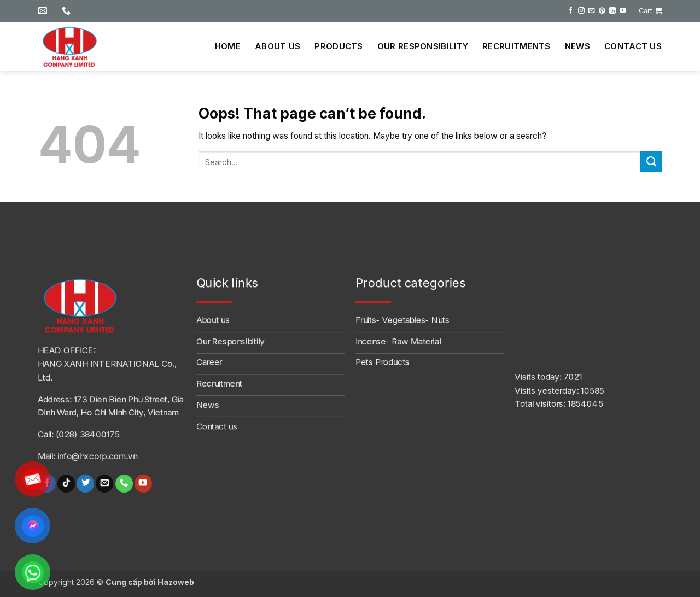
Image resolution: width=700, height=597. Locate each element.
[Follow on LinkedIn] (612, 11)
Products (339, 46)
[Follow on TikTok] (66, 484)
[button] (650, 11)
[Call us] (124, 484)
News (577, 46)
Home (228, 46)
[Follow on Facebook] (571, 11)
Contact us (633, 46)
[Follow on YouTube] (623, 11)
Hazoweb (176, 582)
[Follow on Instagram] (581, 11)
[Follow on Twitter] (85, 484)
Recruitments (517, 46)
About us (278, 46)
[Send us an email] (592, 11)
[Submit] (651, 162)
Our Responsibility (423, 46)
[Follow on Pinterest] (602, 11)
